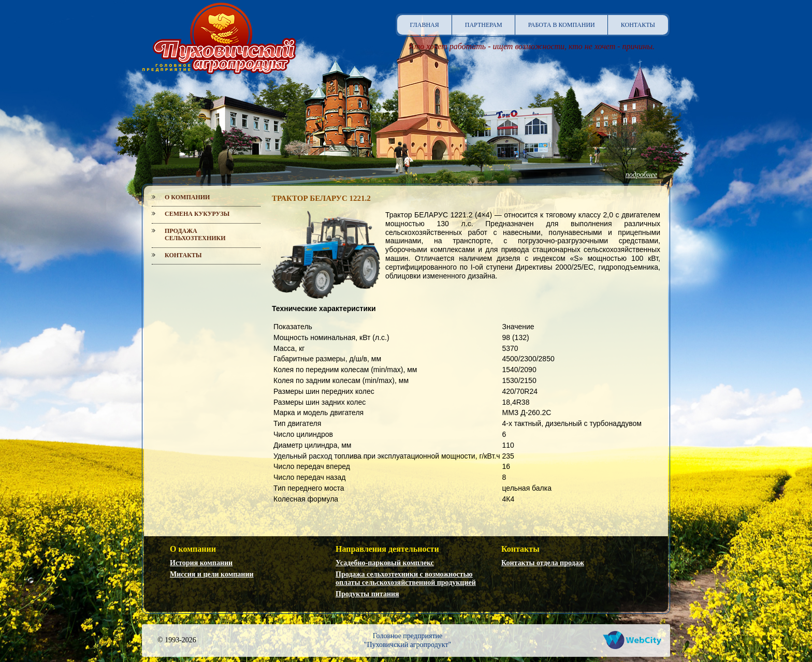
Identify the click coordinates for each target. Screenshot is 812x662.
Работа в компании (562, 25)
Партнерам (484, 25)
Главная (425, 25)
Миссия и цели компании (212, 574)
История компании (201, 563)
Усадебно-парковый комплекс (385, 563)
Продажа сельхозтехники (195, 234)
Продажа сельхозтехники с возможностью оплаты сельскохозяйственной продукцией (406, 579)
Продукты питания (367, 594)
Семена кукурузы (197, 214)
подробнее (641, 175)
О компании (187, 197)
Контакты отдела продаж (543, 563)
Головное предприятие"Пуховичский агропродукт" (408, 640)
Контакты (638, 25)
